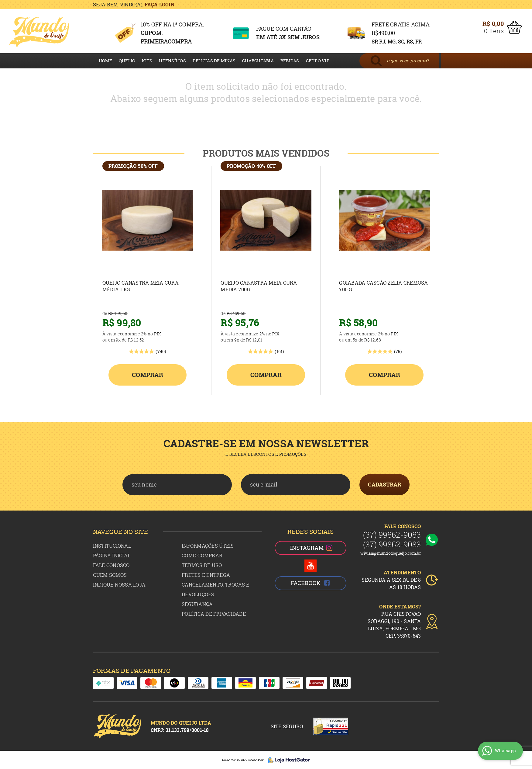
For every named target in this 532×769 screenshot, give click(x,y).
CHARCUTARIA (258, 61)
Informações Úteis (208, 546)
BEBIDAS (290, 61)
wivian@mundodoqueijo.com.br (391, 553)
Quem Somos (110, 575)
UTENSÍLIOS (172, 61)
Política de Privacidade (214, 614)
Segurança (197, 604)
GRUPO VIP (318, 61)
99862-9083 (392, 535)
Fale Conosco (111, 565)
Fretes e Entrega (206, 575)
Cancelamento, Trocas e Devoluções (216, 590)
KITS (147, 61)
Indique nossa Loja (119, 585)
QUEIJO (127, 61)
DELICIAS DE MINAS (214, 61)
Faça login (160, 5)
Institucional (112, 546)
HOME (105, 61)
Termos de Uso (202, 565)
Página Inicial (112, 556)
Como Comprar (202, 556)
